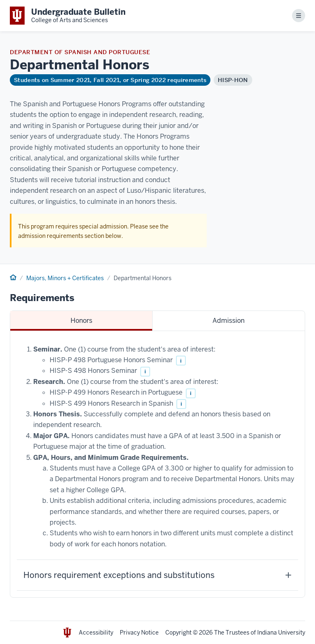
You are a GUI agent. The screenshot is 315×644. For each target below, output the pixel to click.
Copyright (178, 633)
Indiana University (281, 633)
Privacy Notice (139, 633)
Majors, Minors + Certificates (65, 278)
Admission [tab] (228, 321)
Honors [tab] (81, 321)
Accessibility (96, 633)
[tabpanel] (157, 464)
